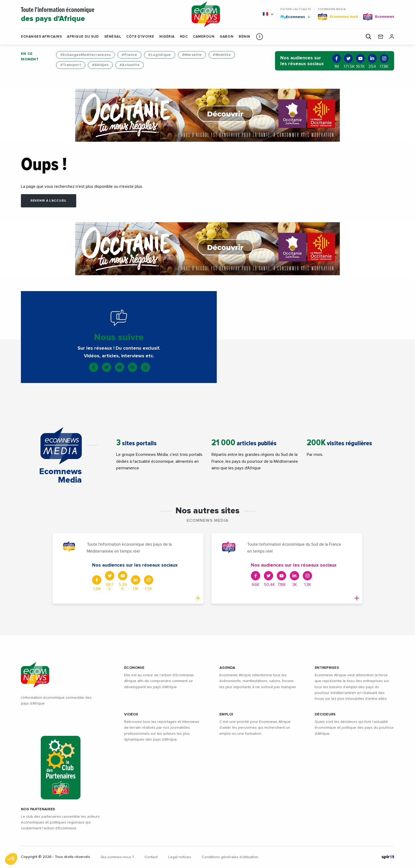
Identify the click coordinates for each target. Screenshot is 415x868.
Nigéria (167, 37)
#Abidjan (100, 65)
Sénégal (113, 37)
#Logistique (159, 55)
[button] (260, 37)
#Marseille (192, 55)
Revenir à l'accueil (49, 201)
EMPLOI (226, 714)
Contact (151, 857)
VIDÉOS (131, 714)
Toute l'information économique (100, 15)
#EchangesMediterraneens (85, 55)
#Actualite (130, 65)
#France (129, 55)
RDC (184, 37)
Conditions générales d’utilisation (230, 857)
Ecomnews (295, 17)
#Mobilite (222, 55)
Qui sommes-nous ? (117, 857)
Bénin (245, 37)
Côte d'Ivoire (140, 37)
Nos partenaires (38, 809)
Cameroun (204, 37)
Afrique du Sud (83, 37)
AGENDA (227, 668)
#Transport (71, 65)
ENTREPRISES (327, 668)
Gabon (227, 37)
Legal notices (180, 857)
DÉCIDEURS (325, 714)
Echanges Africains (41, 37)
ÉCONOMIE (134, 668)
